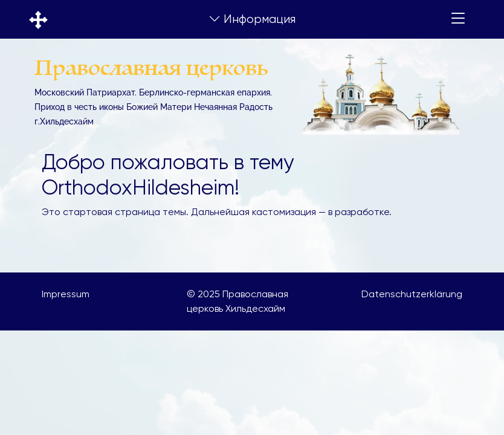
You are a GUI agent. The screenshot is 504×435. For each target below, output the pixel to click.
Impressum (66, 294)
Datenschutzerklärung (412, 294)
